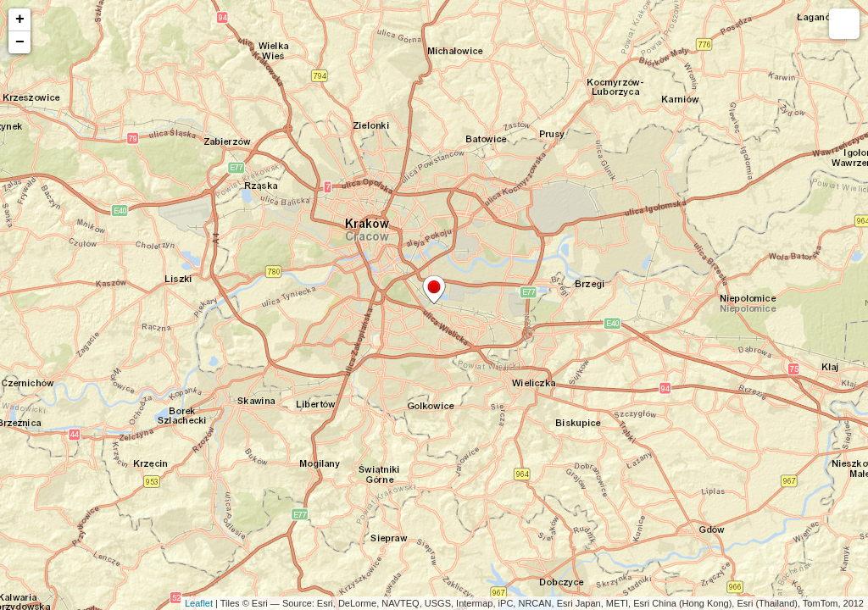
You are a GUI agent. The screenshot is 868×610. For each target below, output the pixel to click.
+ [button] (20, 19)
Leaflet (199, 603)
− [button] (20, 42)
